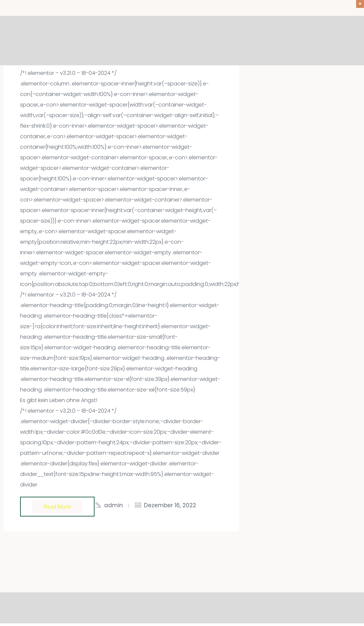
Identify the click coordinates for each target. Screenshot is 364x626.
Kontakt (346, 41)
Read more (57, 507)
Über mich (307, 41)
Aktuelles (267, 41)
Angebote (227, 41)
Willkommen (182, 41)
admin (113, 505)
